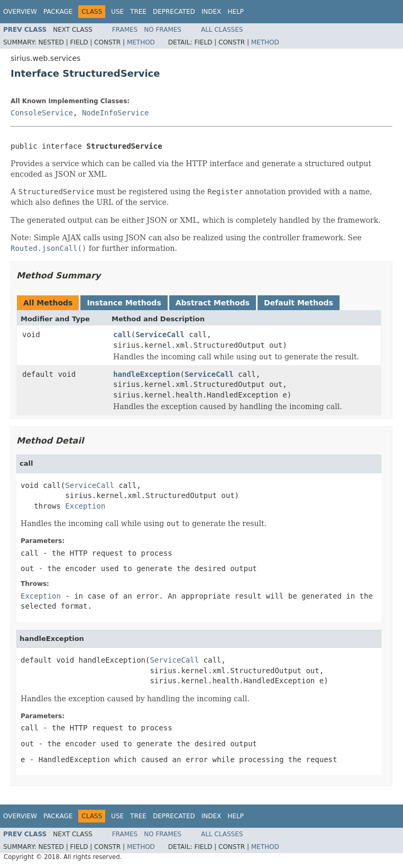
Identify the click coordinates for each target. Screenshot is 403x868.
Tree (138, 12)
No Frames (163, 30)
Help (236, 12)
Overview (20, 12)
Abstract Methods (213, 303)
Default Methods (299, 303)
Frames (125, 30)
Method (141, 42)
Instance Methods (124, 303)
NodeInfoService (115, 113)
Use (117, 12)
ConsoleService (42, 113)
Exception (85, 506)
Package (58, 12)
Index (212, 12)
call (122, 334)
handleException (146, 374)
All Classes (222, 30)
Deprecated (174, 12)
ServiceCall (160, 334)
